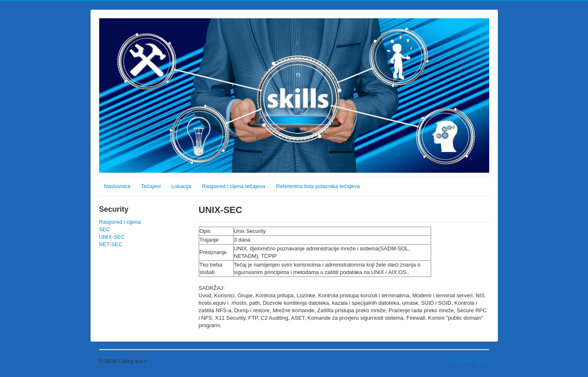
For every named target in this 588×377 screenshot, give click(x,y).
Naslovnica (117, 186)
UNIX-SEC (112, 237)
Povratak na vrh (470, 361)
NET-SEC (111, 244)
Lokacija (181, 186)
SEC (105, 229)
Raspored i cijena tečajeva (234, 186)
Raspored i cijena (120, 222)
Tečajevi (151, 186)
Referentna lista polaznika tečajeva (318, 186)
